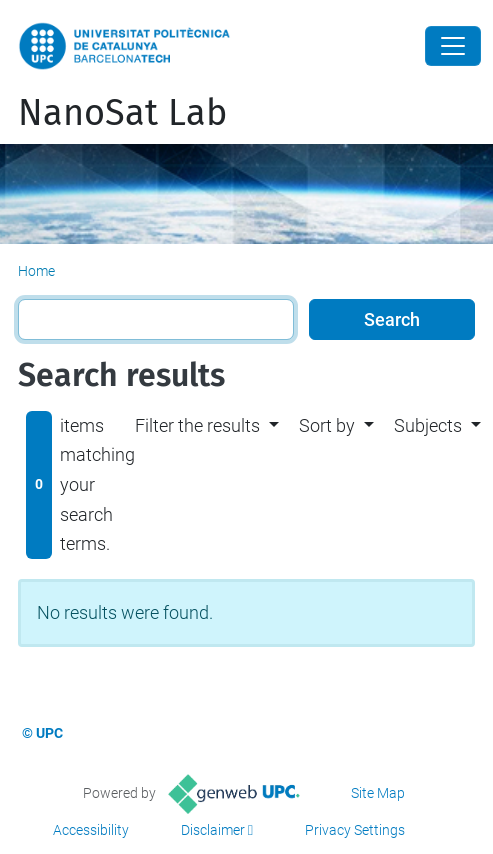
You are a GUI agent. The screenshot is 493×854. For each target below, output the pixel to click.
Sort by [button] (327, 425)
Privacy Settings (355, 830)
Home (36, 271)
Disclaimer (213, 830)
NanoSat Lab (122, 113)
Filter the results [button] (197, 425)
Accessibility (91, 830)
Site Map (378, 793)
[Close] (453, 46)
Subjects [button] (428, 425)
